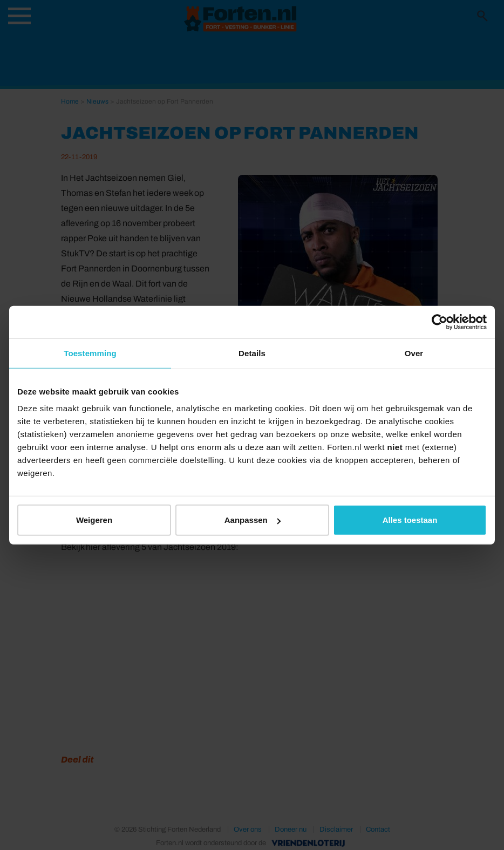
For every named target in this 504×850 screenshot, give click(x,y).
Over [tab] (414, 353)
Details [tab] (252, 353)
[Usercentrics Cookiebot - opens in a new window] (440, 322)
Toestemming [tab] (90, 353)
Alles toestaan (410, 520)
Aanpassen (253, 520)
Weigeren (94, 520)
